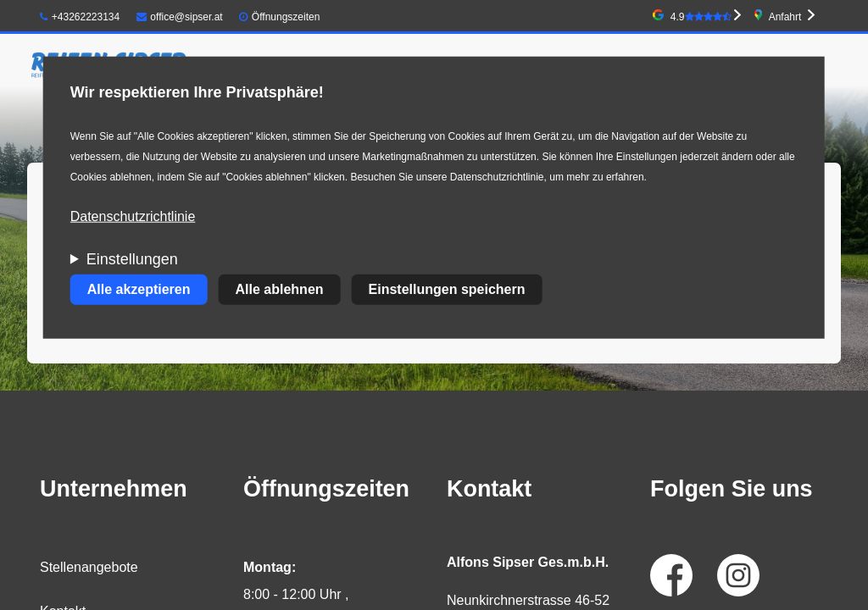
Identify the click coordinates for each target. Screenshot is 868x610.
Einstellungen (132, 259)
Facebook (671, 575)
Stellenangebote (89, 567)
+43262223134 (80, 17)
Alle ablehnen (280, 289)
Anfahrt (785, 17)
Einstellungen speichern (447, 289)
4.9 (701, 17)
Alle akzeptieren (139, 289)
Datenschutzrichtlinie (133, 216)
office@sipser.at (180, 17)
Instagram (738, 575)
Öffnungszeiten (286, 17)
